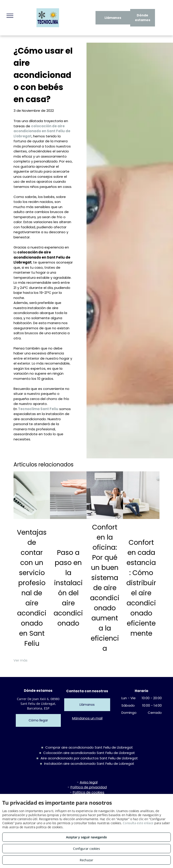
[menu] (10, 16)
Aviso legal (89, 782)
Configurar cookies (86, 849)
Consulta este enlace (138, 823)
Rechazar (86, 860)
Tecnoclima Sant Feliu (38, 409)
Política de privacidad (89, 787)
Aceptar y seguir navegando (86, 837)
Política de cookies (89, 792)
